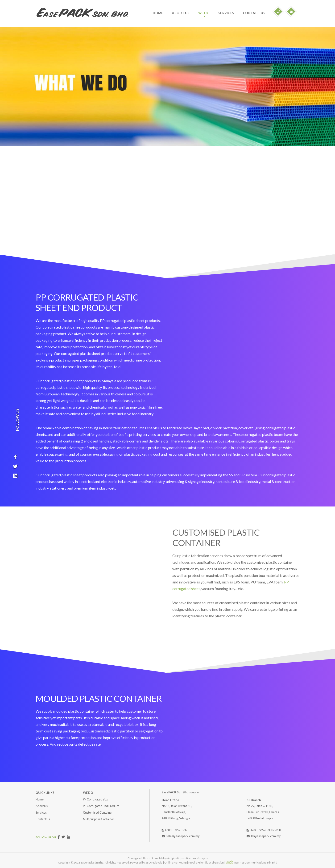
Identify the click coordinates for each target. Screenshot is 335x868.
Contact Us (43, 819)
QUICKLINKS (45, 793)
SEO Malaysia (154, 862)
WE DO (204, 13)
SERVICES (226, 13)
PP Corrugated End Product (101, 806)
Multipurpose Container (99, 819)
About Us (42, 806)
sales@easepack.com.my (183, 836)
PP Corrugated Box (95, 799)
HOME (158, 13)
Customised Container (98, 812)
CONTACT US (254, 13)
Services (41, 812)
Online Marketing (175, 862)
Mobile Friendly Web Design (206, 862)
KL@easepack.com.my (266, 836)
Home (40, 799)
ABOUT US (181, 13)
